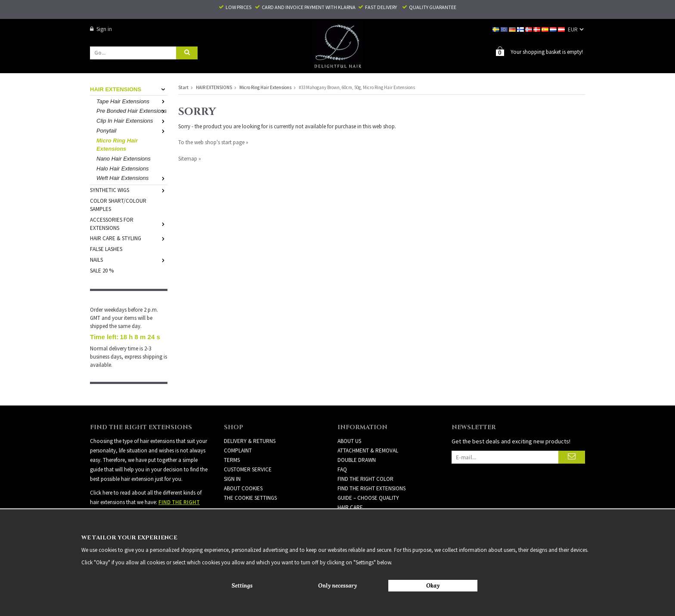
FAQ (342, 469)
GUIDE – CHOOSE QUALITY (368, 497)
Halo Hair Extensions (122, 168)
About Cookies (243, 488)
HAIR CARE (350, 507)
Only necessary (337, 586)
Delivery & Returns (250, 441)
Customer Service (248, 469)
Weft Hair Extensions (132, 178)
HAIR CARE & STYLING (129, 238)
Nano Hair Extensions (124, 158)
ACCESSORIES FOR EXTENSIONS (129, 223)
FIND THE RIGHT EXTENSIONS (372, 488)
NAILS (129, 259)
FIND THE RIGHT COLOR (365, 478)
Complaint (238, 450)
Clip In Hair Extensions (132, 120)
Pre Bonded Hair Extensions (132, 110)
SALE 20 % (102, 270)
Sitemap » (190, 158)
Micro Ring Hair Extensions (117, 144)
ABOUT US (349, 441)
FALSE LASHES (106, 249)
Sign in (101, 29)
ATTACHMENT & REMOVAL (368, 450)
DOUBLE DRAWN (357, 460)
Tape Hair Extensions (132, 101)
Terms (232, 460)
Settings (242, 586)
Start (183, 87)
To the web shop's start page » (213, 142)
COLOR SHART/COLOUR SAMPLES (118, 204)
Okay (433, 586)
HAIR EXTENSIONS (129, 89)
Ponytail (132, 130)
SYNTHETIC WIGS (129, 190)
